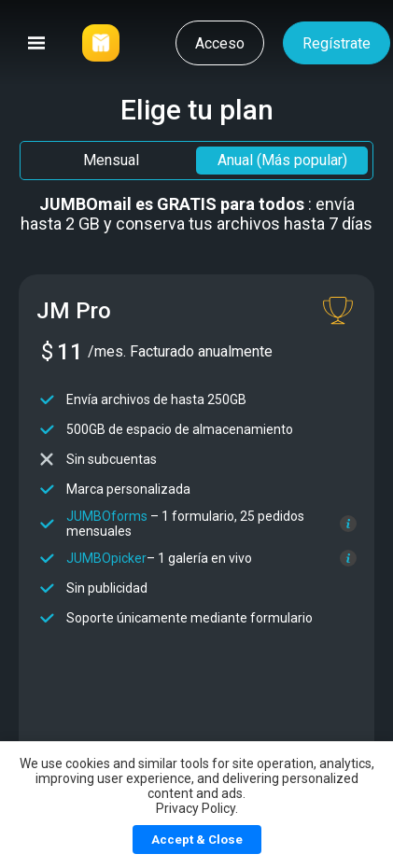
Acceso (220, 43)
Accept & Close (197, 840)
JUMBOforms (107, 516)
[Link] (101, 43)
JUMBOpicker (106, 558)
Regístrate (337, 43)
